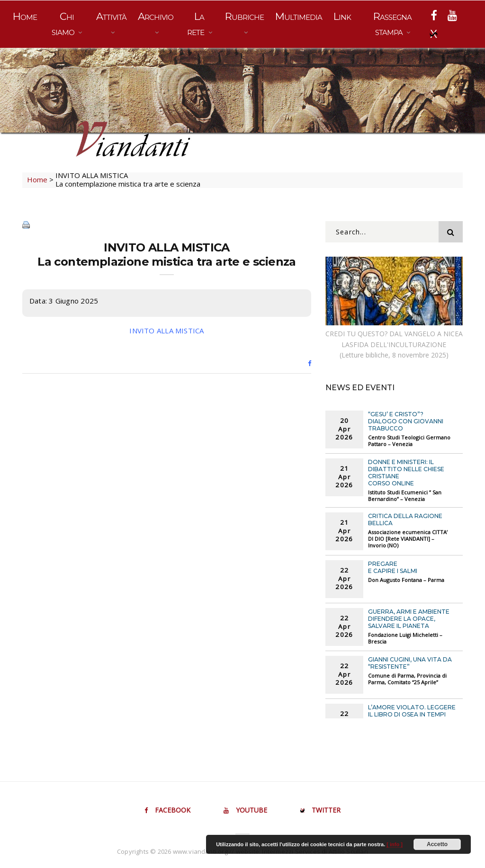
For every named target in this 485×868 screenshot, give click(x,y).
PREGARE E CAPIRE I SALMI (393, 567)
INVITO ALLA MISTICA (166, 331)
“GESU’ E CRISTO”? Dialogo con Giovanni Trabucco (406, 421)
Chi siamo (64, 24)
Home (25, 16)
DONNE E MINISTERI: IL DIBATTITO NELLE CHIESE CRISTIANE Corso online (406, 473)
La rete (197, 24)
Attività (111, 16)
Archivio (156, 16)
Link (342, 16)
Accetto (437, 844)
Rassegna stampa (392, 24)
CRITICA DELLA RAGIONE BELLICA (405, 519)
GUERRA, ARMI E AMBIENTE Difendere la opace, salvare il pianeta (409, 619)
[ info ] (395, 844)
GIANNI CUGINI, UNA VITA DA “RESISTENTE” (410, 663)
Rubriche (244, 16)
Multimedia (299, 16)
